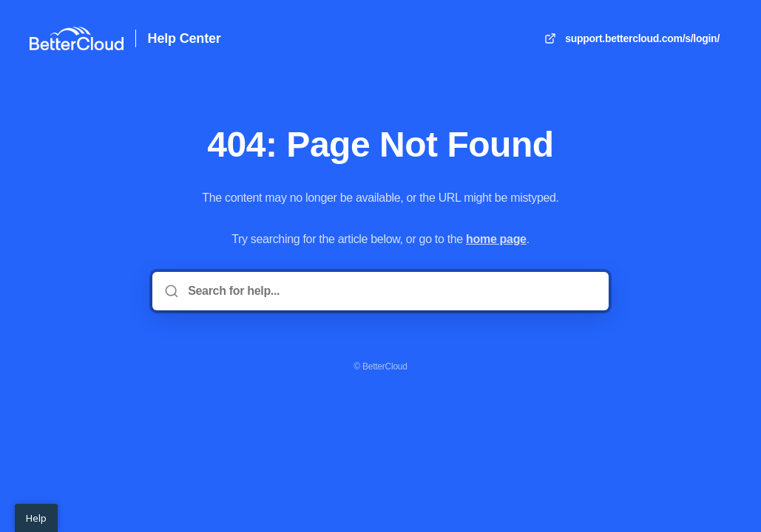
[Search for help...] (391, 291)
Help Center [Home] (185, 38)
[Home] (77, 38)
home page (496, 239)
